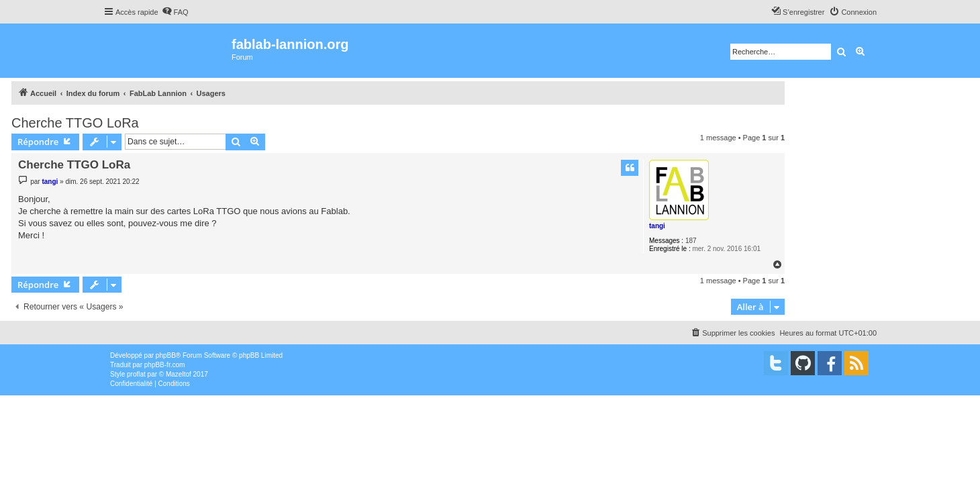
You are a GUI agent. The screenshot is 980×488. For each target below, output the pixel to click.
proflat (136, 374)
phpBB (166, 355)
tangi (657, 226)
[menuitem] (175, 12)
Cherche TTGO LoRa (75, 123)
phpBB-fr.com (165, 365)
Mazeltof (179, 374)
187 (691, 241)
